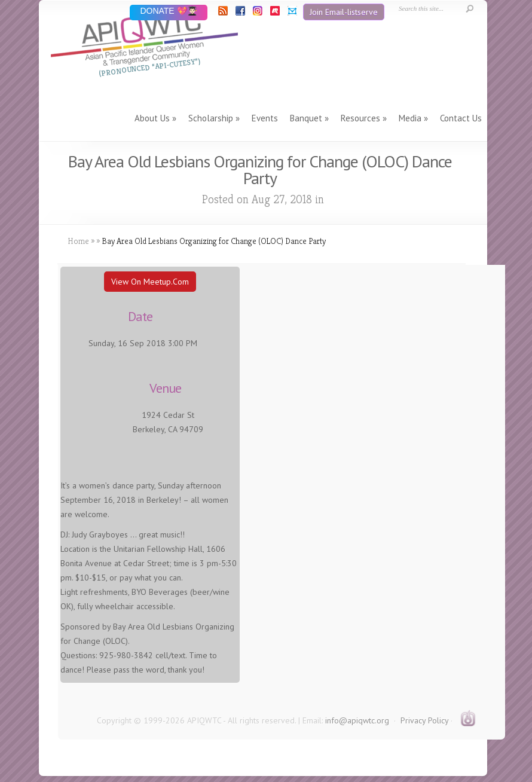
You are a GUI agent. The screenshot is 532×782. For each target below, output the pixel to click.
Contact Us (461, 118)
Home (78, 241)
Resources (360, 118)
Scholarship (211, 118)
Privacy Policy (424, 720)
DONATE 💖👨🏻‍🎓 (168, 12)
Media (410, 118)
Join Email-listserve (344, 12)
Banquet (306, 118)
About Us (152, 118)
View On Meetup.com (150, 282)
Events (265, 118)
